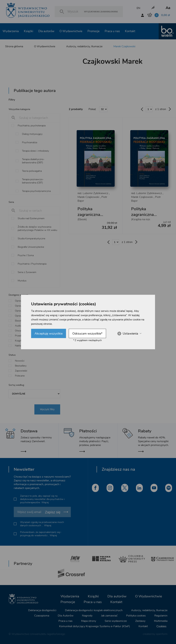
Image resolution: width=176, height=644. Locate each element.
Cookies (161, 626)
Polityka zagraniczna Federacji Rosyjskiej (89, 217)
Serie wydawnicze (116, 621)
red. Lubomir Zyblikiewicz (93, 193)
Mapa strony (89, 621)
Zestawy (140, 621)
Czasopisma (42, 616)
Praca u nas (112, 31)
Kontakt (130, 31)
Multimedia (161, 621)
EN (138, 8)
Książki (29, 31)
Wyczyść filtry (47, 409)
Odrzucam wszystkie (87, 334)
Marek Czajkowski (124, 46)
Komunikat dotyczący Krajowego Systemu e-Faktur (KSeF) (95, 626)
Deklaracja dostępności (42, 610)
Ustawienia (129, 333)
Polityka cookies (136, 616)
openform (162, 634)
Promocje (93, 31)
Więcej (45, 502)
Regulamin (161, 616)
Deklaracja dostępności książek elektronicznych (94, 610)
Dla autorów (46, 31)
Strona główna (14, 46)
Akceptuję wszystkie (49, 334)
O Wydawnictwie (71, 31)
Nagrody (87, 616)
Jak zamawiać (109, 616)
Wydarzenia (11, 31)
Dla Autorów (66, 616)
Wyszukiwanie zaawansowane (101, 12)
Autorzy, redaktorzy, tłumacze (84, 46)
